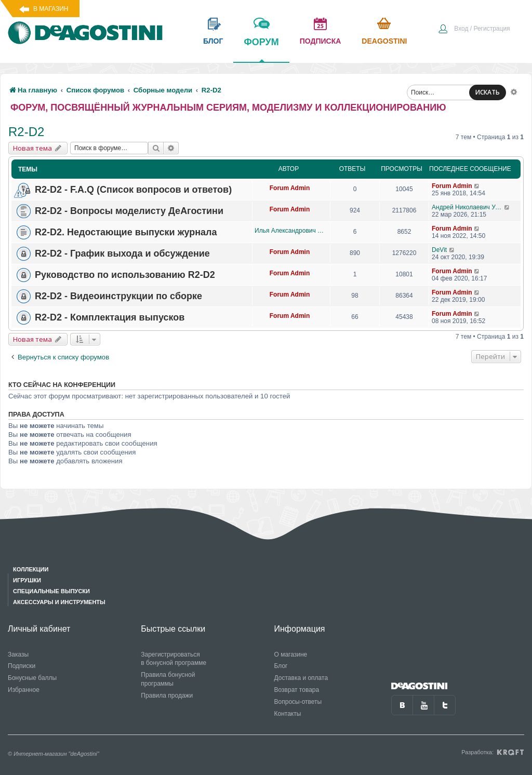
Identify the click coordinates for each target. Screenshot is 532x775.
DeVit (439, 250)
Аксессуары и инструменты (59, 602)
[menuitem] (474, 30)
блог (213, 41)
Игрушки (27, 580)
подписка (321, 41)
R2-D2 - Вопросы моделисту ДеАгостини (129, 211)
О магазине (291, 654)
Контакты (288, 714)
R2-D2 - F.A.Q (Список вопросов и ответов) (133, 190)
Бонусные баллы (32, 678)
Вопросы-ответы (298, 702)
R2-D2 (26, 132)
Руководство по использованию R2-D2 (125, 275)
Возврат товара (297, 690)
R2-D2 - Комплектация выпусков (110, 317)
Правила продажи (167, 696)
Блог (281, 666)
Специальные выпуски (51, 591)
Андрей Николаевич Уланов (468, 207)
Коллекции (31, 569)
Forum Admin (290, 188)
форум (261, 49)
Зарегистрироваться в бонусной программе (174, 659)
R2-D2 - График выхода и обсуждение (122, 253)
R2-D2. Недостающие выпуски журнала (126, 232)
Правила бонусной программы (168, 679)
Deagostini (384, 41)
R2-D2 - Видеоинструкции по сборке (118, 296)
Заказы (18, 654)
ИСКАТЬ (488, 92)
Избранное (24, 690)
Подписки (22, 666)
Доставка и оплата (301, 678)
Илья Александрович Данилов (290, 231)
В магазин (51, 9)
